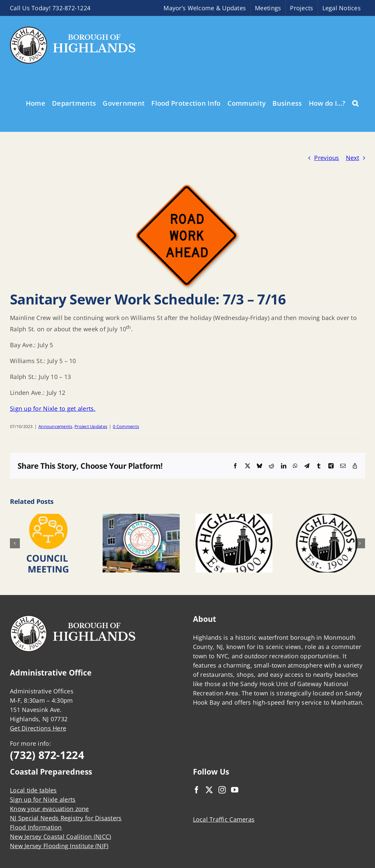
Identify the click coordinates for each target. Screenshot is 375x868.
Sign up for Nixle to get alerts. (53, 408)
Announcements (55, 426)
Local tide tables (33, 790)
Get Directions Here (38, 728)
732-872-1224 (71, 8)
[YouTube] (235, 790)
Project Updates (91, 426)
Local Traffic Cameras (224, 819)
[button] (355, 103)
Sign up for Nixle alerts (43, 799)
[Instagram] (222, 790)
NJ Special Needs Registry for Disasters (66, 818)
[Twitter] (209, 790)
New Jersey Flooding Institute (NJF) (59, 846)
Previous (327, 158)
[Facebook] (197, 790)
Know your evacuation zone (49, 809)
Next (352, 158)
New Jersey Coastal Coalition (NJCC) (60, 837)
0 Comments (126, 426)
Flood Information (36, 827)
